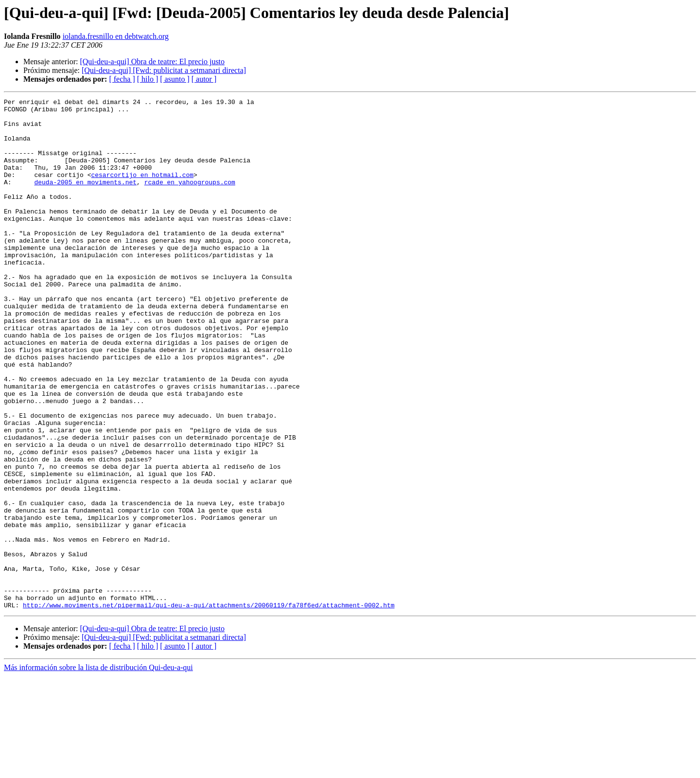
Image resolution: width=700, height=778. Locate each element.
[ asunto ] (175, 79)
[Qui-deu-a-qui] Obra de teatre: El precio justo (152, 62)
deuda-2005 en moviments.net (85, 199)
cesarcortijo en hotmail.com (142, 191)
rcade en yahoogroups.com (190, 199)
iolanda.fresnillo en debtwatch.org (116, 36)
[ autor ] (204, 79)
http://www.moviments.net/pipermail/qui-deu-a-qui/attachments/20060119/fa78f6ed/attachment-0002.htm (209, 707)
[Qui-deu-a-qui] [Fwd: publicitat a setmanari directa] (164, 70)
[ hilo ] (148, 79)
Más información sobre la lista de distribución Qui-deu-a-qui (98, 769)
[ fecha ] (122, 79)
